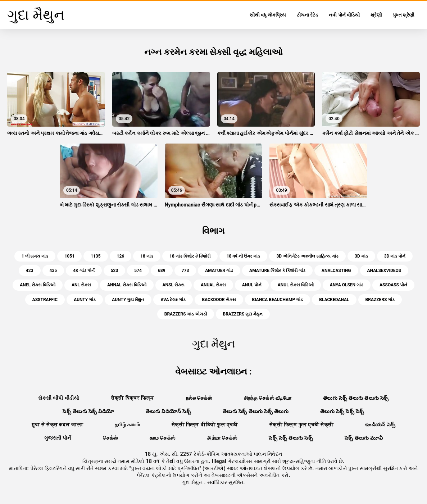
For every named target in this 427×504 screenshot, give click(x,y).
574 (138, 271)
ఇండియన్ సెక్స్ (380, 424)
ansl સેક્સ (174, 285)
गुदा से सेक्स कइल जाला (57, 424)
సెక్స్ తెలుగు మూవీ (364, 438)
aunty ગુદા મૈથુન (128, 300)
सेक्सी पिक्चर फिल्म (133, 398)
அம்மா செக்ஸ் (222, 438)
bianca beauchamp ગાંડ (278, 300)
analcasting (336, 271)
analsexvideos (384, 271)
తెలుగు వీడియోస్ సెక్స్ (168, 411)
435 (53, 271)
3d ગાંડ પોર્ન (395, 256)
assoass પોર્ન (393, 285)
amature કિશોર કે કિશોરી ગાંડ (277, 271)
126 (121, 256)
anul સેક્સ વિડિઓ (296, 285)
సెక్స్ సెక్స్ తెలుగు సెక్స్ (291, 438)
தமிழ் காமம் (127, 424)
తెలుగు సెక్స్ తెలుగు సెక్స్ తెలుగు (256, 411)
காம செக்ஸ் (163, 438)
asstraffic (45, 300)
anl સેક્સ (81, 285)
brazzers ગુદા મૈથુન (243, 314)
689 (162, 271)
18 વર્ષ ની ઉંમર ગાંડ (244, 256)
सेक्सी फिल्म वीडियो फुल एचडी (205, 424)
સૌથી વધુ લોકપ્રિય (268, 15)
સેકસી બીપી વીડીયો (59, 398)
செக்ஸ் (110, 438)
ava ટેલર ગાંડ (173, 300)
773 (185, 271)
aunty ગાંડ (85, 300)
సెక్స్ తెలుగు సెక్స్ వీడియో (88, 411)
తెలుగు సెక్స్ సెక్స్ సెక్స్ (342, 411)
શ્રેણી (376, 15)
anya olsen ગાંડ (347, 285)
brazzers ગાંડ (380, 300)
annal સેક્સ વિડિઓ (127, 285)
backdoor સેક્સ (219, 300)
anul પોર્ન (252, 285)
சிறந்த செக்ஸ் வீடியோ (268, 398)
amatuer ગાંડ (219, 271)
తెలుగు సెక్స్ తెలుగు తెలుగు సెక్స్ (356, 398)
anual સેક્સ (213, 285)
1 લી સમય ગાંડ (35, 256)
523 (115, 271)
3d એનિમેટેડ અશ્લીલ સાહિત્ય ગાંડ (307, 256)
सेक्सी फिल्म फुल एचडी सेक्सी (301, 424)
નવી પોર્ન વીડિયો (344, 15)
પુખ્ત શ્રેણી (404, 15)
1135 (96, 256)
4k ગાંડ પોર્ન (84, 271)
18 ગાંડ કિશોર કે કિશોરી (190, 256)
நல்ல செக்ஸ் (199, 398)
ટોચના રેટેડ (307, 15)
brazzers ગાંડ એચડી (186, 314)
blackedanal (334, 300)
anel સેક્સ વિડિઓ (38, 285)
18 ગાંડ (147, 256)
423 (30, 271)
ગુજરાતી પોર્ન (58, 438)
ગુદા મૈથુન (193, 482)
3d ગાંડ (361, 256)
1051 (69, 256)
